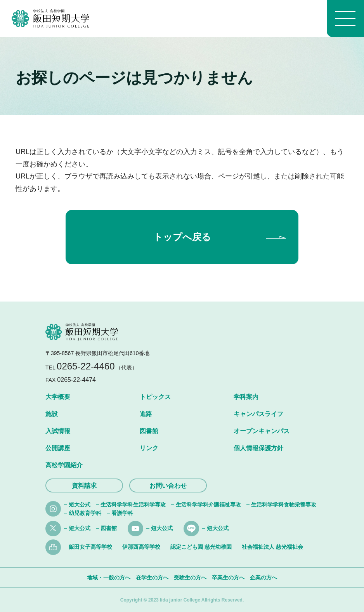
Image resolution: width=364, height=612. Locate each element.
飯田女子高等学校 (90, 547)
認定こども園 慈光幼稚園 (201, 547)
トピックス (155, 397)
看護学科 (122, 513)
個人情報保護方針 (258, 448)
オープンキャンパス (262, 431)
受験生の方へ (190, 577)
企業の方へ (263, 577)
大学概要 (58, 397)
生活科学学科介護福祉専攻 (208, 505)
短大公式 (80, 505)
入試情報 (58, 431)
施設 (52, 414)
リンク (149, 448)
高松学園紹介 (64, 465)
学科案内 (246, 397)
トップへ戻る (182, 237)
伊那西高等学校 (141, 547)
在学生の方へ (152, 577)
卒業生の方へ (228, 577)
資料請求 (84, 486)
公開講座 (58, 448)
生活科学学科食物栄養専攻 (284, 505)
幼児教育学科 (85, 513)
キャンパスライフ (258, 414)
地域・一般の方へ (109, 577)
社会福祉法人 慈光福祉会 (272, 547)
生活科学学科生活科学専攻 (133, 505)
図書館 (149, 431)
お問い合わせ (168, 486)
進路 (146, 414)
